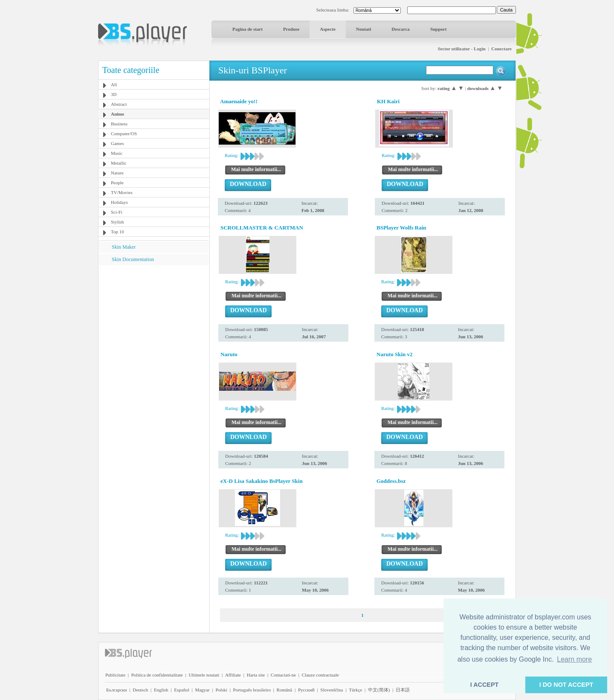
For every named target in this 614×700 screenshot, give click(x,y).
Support (439, 29)
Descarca (401, 29)
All (114, 84)
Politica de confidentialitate (157, 675)
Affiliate (233, 675)
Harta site (256, 675)
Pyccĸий (306, 690)
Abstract (119, 104)
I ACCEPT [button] (485, 685)
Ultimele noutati (204, 675)
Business (119, 124)
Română (285, 690)
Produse (291, 29)
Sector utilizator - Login (461, 49)
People (117, 183)
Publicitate (115, 675)
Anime (117, 114)
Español (181, 690)
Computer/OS (124, 134)
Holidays (119, 202)
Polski (221, 690)
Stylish (117, 222)
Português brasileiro (252, 690)
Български (117, 690)
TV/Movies (122, 192)
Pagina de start (248, 29)
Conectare (501, 49)
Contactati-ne (283, 675)
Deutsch (140, 690)
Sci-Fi (117, 212)
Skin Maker (124, 247)
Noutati (363, 29)
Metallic (119, 163)
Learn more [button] (574, 659)
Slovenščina (332, 690)
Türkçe (355, 690)
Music (117, 153)
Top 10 (117, 232)
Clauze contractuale (320, 675)
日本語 (403, 690)
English (161, 690)
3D (114, 94)
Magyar (202, 690)
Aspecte (328, 29)
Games (117, 143)
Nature (117, 173)
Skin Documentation (133, 259)
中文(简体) (379, 690)
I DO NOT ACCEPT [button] (566, 685)
